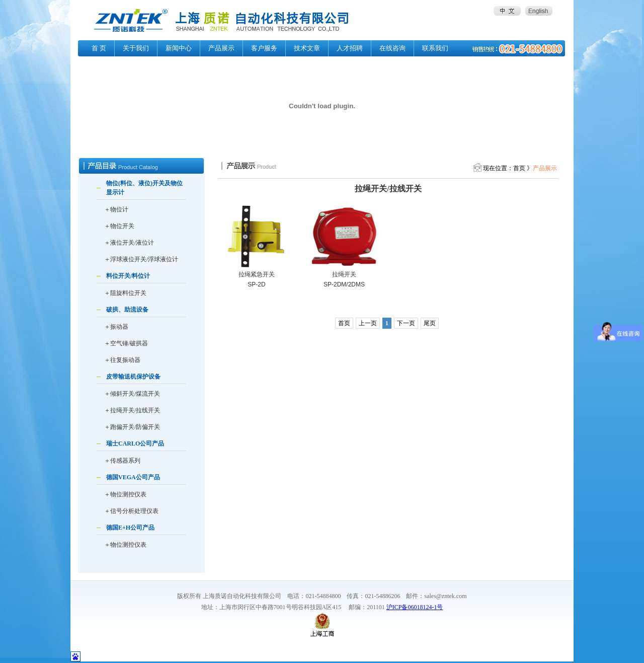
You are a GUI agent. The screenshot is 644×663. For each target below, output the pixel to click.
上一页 (368, 323)
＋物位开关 (119, 226)
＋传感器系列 (122, 461)
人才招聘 (350, 48)
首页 (344, 323)
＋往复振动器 (122, 360)
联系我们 (435, 48)
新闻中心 (179, 48)
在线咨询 (392, 48)
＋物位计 (116, 209)
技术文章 (307, 48)
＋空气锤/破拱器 (126, 343)
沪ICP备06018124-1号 (415, 607)
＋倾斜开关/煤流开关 (132, 394)
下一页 (406, 323)
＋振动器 (116, 327)
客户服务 (264, 48)
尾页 (430, 323)
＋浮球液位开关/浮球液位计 (141, 259)
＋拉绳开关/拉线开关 (132, 410)
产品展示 (221, 48)
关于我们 (136, 48)
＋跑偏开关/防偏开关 (132, 427)
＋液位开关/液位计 (129, 243)
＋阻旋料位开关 (125, 293)
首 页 (99, 48)
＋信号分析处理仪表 (131, 511)
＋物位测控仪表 (125, 494)
